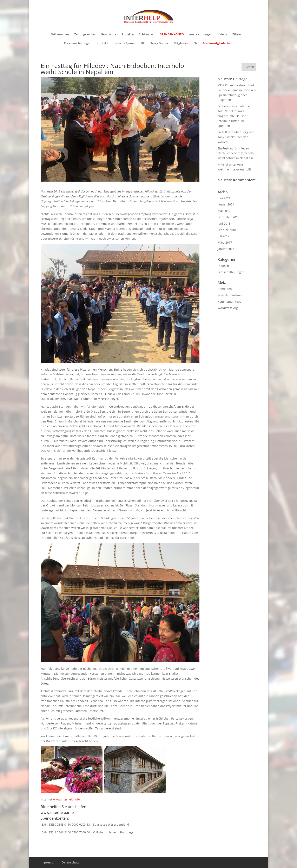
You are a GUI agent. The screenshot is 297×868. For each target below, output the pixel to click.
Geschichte (109, 35)
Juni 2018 (224, 223)
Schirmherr (147, 35)
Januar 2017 (226, 249)
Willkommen (60, 35)
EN (195, 43)
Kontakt (102, 43)
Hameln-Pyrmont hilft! (129, 43)
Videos (222, 35)
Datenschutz (71, 862)
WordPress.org (228, 308)
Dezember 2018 (228, 217)
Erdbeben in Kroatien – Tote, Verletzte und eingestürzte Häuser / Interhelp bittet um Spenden (234, 116)
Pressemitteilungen (78, 43)
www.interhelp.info (67, 799)
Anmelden (225, 289)
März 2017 (225, 242)
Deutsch (223, 266)
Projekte (128, 35)
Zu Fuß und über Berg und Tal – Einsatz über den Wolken (236, 137)
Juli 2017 (223, 236)
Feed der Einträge (230, 295)
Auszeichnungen (201, 35)
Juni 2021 (224, 198)
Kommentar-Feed (230, 302)
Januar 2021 (226, 204)
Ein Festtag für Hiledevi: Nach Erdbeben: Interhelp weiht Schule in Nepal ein (236, 153)
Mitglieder (181, 43)
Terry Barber (159, 43)
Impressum (48, 862)
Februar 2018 (227, 230)
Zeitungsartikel (85, 35)
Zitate (237, 35)
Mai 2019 (224, 211)
